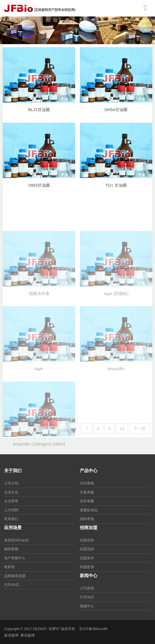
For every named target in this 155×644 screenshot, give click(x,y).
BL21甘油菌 (39, 114)
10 (122, 429)
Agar (39, 400)
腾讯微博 (27, 635)
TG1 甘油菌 (116, 190)
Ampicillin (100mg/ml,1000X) (39, 476)
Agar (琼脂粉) (116, 325)
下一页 (139, 429)
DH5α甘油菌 (116, 114)
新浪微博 (11, 635)
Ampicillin (116, 400)
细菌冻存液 (39, 325)
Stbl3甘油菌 (39, 190)
